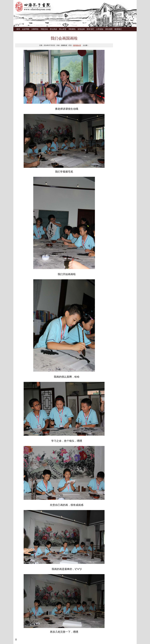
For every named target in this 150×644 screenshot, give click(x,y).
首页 (18, 29)
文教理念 (35, 29)
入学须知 (100, 29)
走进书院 (26, 29)
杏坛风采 (53, 29)
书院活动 (44, 29)
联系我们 (118, 29)
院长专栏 (90, 29)
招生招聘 (109, 29)
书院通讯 (72, 29)
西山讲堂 (63, 29)
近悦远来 (81, 29)
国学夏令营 (77, 45)
